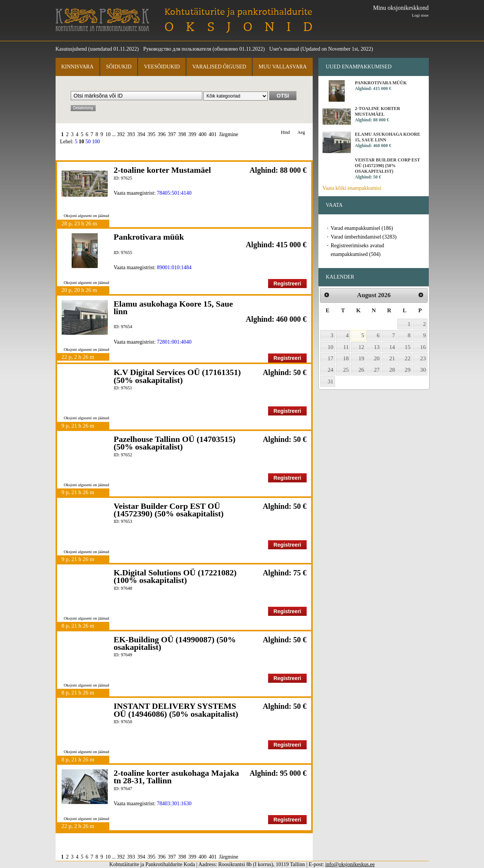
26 (361, 370)
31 (331, 381)
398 (182, 134)
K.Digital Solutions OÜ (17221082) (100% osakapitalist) (175, 576)
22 (407, 358)
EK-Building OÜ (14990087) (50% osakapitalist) (175, 643)
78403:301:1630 (174, 804)
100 (96, 142)
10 (108, 134)
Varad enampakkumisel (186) (362, 228)
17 (331, 358)
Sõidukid (119, 67)
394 (141, 134)
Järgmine (229, 134)
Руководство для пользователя (177, 49)
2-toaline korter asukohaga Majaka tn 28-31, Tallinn (176, 777)
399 (192, 134)
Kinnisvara (77, 67)
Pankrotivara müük (149, 237)
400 (202, 134)
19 (361, 358)
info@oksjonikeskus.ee (350, 864)
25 (346, 370)
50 (88, 142)
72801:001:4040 (174, 342)
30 (423, 370)
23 (423, 358)
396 (162, 134)
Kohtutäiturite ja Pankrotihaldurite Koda (102, 20)
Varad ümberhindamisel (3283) (364, 237)
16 (423, 347)
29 (407, 370)
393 (131, 134)
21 (392, 358)
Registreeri (287, 284)
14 (392, 347)
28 (392, 370)
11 (346, 347)
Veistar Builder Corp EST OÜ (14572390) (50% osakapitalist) (169, 510)
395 (151, 134)
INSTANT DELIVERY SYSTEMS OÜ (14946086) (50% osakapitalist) (176, 710)
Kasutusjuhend (71, 49)
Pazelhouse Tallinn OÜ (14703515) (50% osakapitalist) (175, 443)
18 (346, 358)
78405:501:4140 (174, 193)
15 (407, 347)
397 (172, 134)
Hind (285, 133)
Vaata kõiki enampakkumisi (352, 188)
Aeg (301, 133)
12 (361, 347)
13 (377, 347)
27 (377, 370)
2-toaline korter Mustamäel (162, 170)
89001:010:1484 (174, 267)
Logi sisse (420, 15)
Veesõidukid (162, 67)
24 (331, 370)
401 (213, 134)
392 (121, 134)
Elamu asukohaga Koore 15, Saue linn (174, 308)
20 (377, 358)
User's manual (284, 49)
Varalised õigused (219, 67)
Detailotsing (83, 108)
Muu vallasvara (283, 67)
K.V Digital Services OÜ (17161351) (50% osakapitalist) (177, 376)
